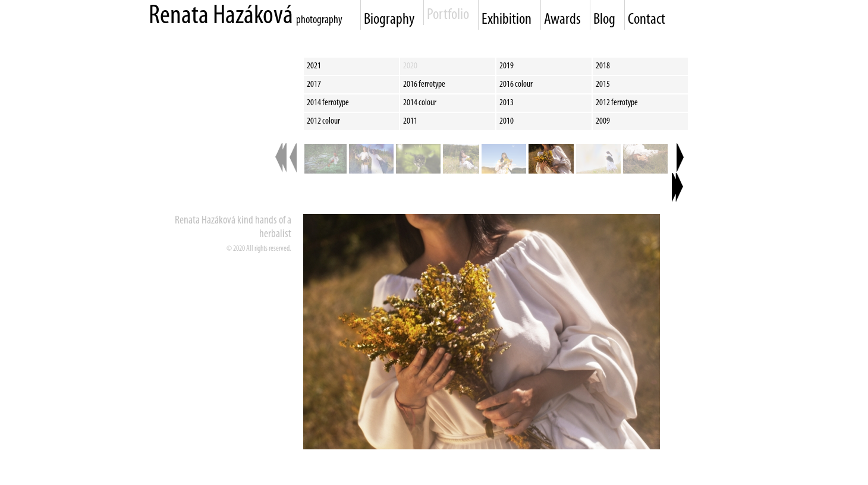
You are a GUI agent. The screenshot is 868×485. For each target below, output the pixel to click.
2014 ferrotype (328, 103)
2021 (314, 66)
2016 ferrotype (424, 84)
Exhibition (507, 20)
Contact (647, 20)
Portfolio (448, 15)
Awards (562, 20)
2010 (507, 121)
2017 (314, 84)
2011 (410, 121)
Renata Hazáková (221, 16)
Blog (604, 20)
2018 (603, 66)
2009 (603, 121)
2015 (603, 84)
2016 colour (516, 84)
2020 (410, 66)
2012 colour (323, 121)
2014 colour (420, 103)
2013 (507, 103)
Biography (389, 20)
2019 (507, 66)
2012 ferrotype (617, 103)
